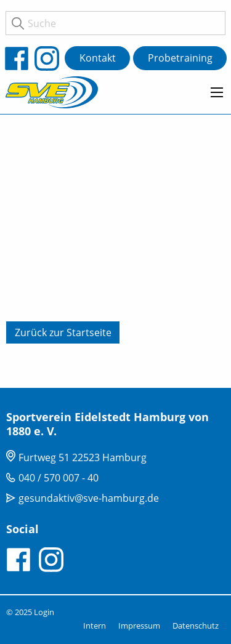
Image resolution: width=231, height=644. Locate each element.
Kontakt (98, 58)
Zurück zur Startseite (63, 332)
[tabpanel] (115, 249)
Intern (95, 626)
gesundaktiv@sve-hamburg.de (89, 498)
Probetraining (180, 58)
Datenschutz (196, 626)
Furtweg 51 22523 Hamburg (83, 457)
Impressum (139, 626)
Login (44, 612)
